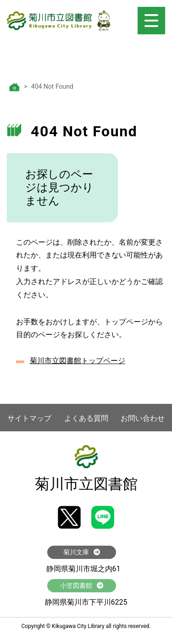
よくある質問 (86, 418)
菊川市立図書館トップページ (78, 361)
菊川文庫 (82, 552)
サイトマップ (29, 418)
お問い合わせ (143, 418)
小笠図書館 (82, 585)
